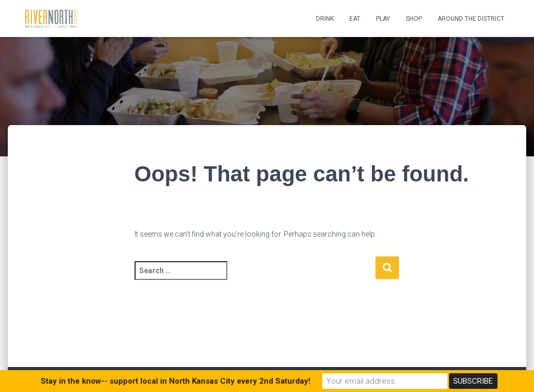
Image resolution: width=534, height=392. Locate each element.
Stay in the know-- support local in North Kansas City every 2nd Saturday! (175, 381)
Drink (325, 19)
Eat (355, 19)
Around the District (471, 19)
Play (383, 19)
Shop (414, 19)
